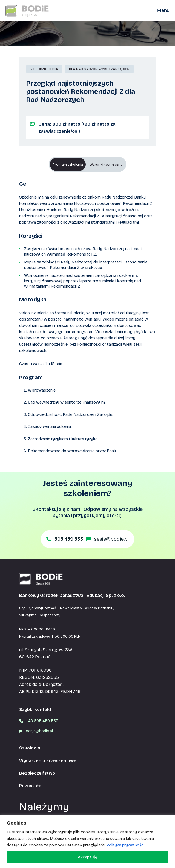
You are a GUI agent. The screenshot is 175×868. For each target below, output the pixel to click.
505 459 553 (69, 539)
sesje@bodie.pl (111, 539)
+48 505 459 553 (42, 721)
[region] (87, 841)
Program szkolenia (68, 165)
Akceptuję (87, 857)
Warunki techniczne (106, 165)
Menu (163, 10)
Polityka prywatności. (126, 845)
